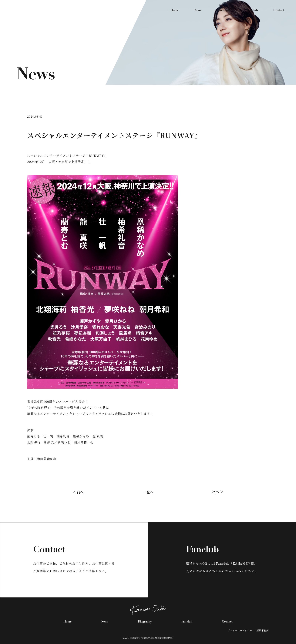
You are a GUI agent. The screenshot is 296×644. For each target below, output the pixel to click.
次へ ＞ (218, 491)
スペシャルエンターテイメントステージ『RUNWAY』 (67, 156)
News (198, 10)
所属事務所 (263, 630)
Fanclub (252, 10)
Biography (224, 10)
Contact (279, 10)
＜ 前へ (78, 492)
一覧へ (148, 492)
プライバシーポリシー (240, 630)
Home (175, 10)
